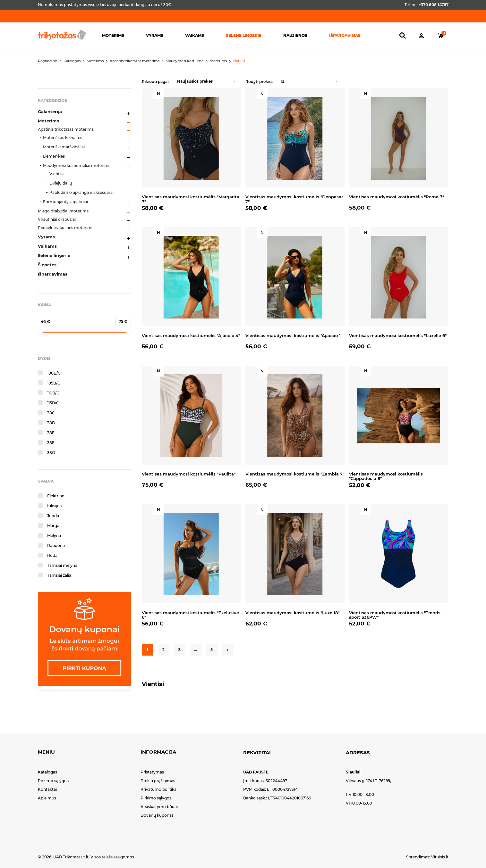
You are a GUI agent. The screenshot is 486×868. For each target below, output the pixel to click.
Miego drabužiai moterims (63, 211)
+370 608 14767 (434, 5)
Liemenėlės (54, 156)
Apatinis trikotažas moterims (66, 129)
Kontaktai (47, 789)
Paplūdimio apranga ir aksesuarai (81, 192)
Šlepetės (47, 265)
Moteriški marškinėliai (64, 147)
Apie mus (47, 798)
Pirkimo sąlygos (53, 781)
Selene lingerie (244, 35)
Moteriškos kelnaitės (63, 138)
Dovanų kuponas (157, 815)
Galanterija (50, 112)
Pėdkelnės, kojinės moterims (66, 228)
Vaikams (195, 35)
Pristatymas (152, 772)
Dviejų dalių (61, 183)
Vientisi (56, 174)
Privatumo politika (158, 789)
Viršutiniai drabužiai (57, 219)
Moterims (113, 35)
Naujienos (295, 35)
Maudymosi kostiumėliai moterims (77, 165)
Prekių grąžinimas (158, 781)
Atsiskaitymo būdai (159, 807)
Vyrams (155, 35)
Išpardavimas (345, 35)
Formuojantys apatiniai (65, 202)
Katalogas (47, 772)
